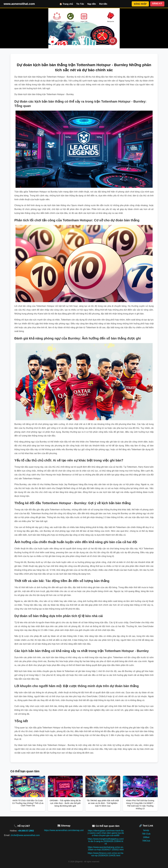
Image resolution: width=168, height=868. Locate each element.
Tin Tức (80, 4)
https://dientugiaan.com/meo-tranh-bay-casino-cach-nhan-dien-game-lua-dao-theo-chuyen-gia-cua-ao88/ (106, 833)
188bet (146, 837)
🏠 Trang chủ (66, 4)
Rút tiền (103, 4)
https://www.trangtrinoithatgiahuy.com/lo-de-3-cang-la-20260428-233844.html (106, 841)
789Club (146, 841)
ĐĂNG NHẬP (140, 4)
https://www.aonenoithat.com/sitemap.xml (64, 830)
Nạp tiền (92, 4)
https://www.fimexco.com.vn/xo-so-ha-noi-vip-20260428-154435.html (106, 854)
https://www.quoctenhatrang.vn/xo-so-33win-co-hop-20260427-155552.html (106, 848)
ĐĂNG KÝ (157, 4)
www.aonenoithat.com (19, 4)
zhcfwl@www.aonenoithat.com (25, 835)
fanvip (146, 830)
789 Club (146, 834)
